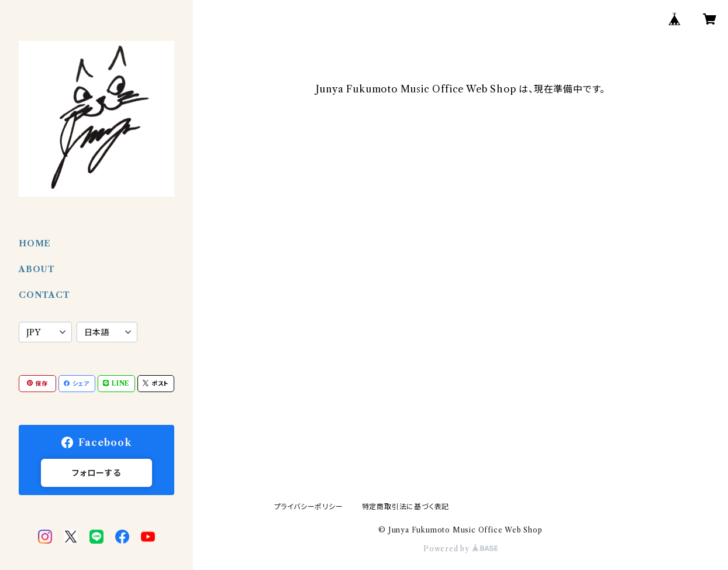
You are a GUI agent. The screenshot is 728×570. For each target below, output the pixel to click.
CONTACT (44, 295)
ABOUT (37, 269)
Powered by (460, 549)
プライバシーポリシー (309, 507)
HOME (35, 243)
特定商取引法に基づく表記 (406, 507)
